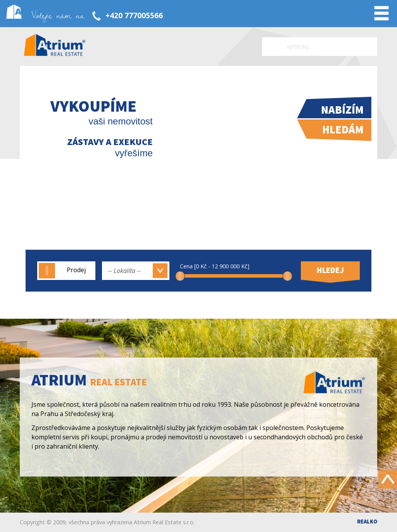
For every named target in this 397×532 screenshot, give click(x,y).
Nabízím (342, 110)
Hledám (343, 130)
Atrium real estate (55, 47)
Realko (367, 522)
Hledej (330, 270)
